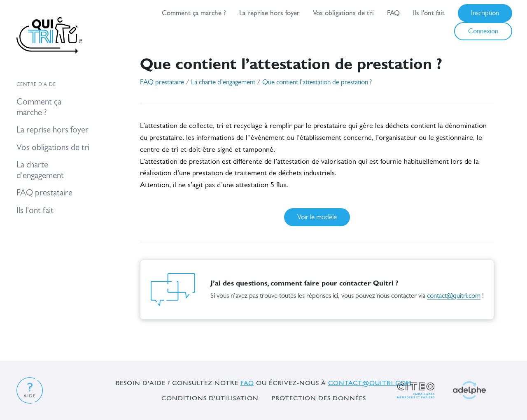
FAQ (393, 13)
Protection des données (319, 398)
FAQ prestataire (162, 82)
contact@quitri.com (454, 296)
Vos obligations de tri (343, 13)
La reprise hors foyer (269, 13)
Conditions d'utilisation (210, 398)
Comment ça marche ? (194, 13)
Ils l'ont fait (429, 13)
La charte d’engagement (223, 82)
